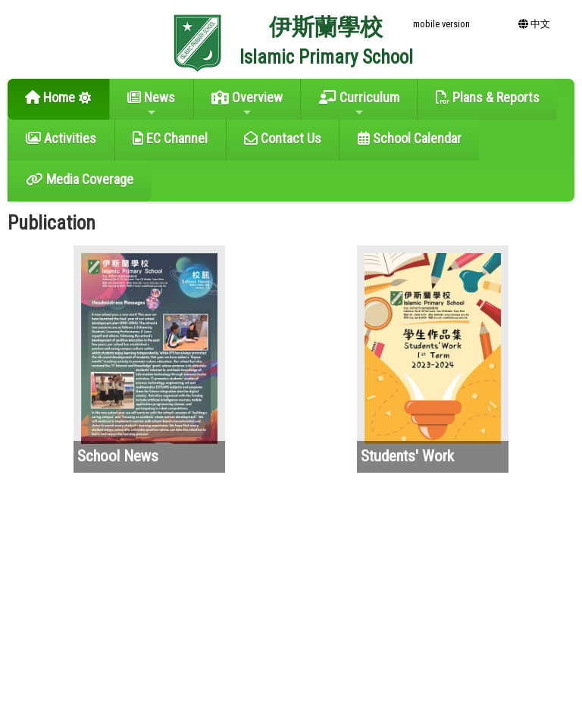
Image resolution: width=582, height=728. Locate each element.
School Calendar (410, 138)
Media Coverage (80, 179)
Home (50, 97)
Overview (247, 104)
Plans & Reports (488, 97)
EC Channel (170, 138)
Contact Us (283, 138)
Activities (61, 138)
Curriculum (359, 104)
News (151, 104)
